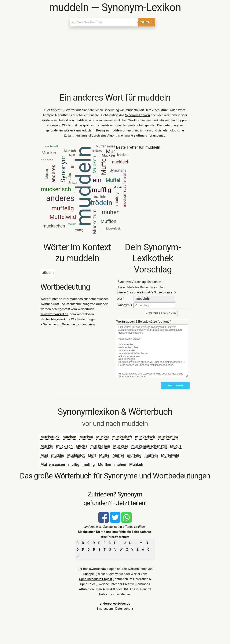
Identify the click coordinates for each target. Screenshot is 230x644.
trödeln (48, 273)
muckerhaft (122, 437)
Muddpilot (76, 455)
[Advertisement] (115, 60)
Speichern (175, 386)
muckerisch (145, 437)
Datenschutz (124, 609)
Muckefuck (50, 437)
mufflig (89, 464)
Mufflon (105, 464)
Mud (44, 455)
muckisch (64, 446)
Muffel (118, 455)
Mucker (103, 437)
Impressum (105, 609)
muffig (74, 464)
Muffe (104, 455)
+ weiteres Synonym (161, 313)
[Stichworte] (152, 351)
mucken (69, 437)
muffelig (134, 455)
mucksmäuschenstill (149, 446)
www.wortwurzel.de (54, 314)
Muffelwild (170, 455)
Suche (147, 22)
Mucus (176, 446)
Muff (92, 455)
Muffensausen (53, 464)
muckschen (100, 446)
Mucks (81, 446)
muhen (120, 464)
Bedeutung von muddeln (78, 324)
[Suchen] (104, 22)
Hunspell (89, 574)
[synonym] (154, 305)
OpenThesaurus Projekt (95, 579)
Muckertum (168, 437)
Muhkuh (136, 464)
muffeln (151, 455)
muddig (58, 455)
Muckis (47, 446)
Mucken (86, 437)
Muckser (121, 446)
